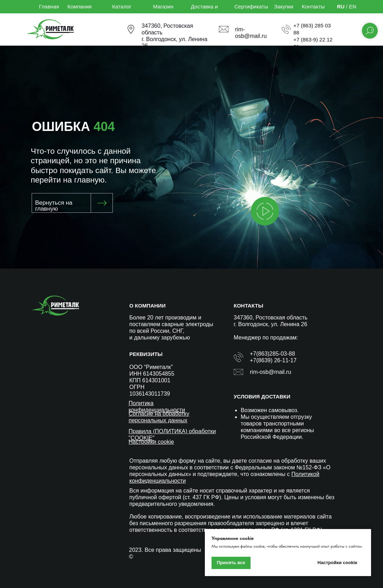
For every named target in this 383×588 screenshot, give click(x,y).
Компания (80, 6)
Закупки (284, 6)
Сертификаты (251, 6)
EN (353, 6)
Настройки (143, 442)
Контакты (313, 6)
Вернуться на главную (54, 206)
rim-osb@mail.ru (271, 372)
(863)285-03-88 (275, 354)
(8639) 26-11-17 (276, 360)
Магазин (163, 6)
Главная (49, 6)
